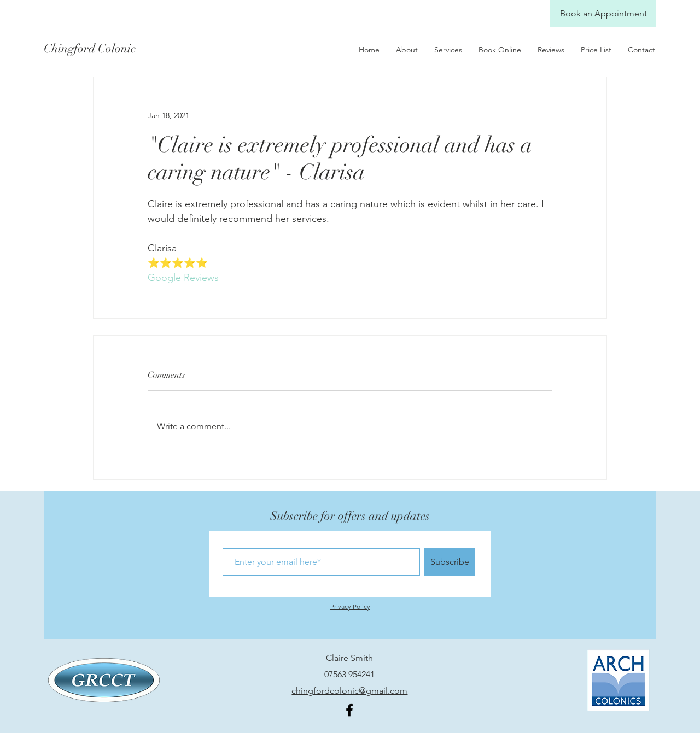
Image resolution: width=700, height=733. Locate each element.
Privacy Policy (350, 606)
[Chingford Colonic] (98, 49)
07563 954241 (349, 674)
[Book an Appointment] (603, 14)
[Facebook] (349, 710)
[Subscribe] (450, 562)
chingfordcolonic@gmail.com (349, 691)
